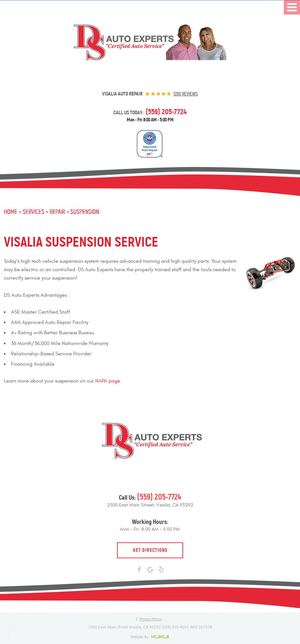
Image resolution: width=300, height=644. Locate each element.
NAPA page (108, 381)
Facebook (139, 570)
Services (34, 212)
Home (11, 212)
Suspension (85, 212)
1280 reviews (186, 94)
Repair (57, 212)
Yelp (161, 570)
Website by (150, 637)
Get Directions (150, 550)
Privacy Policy (151, 619)
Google (150, 570)
